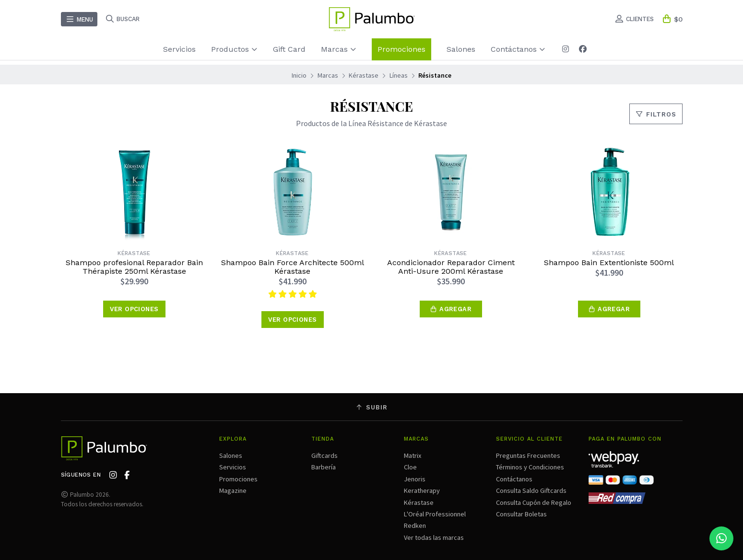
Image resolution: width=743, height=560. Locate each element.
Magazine (233, 490)
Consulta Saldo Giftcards (531, 490)
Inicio (299, 75)
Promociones (401, 49)
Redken (415, 525)
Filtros (656, 114)
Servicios (179, 49)
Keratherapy (422, 490)
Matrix (413, 455)
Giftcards (324, 455)
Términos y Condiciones (530, 467)
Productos (234, 49)
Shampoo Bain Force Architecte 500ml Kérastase (293, 267)
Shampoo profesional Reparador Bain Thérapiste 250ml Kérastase (134, 267)
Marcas (339, 49)
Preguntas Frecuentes (528, 455)
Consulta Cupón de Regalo (534, 502)
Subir (372, 407)
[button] (451, 309)
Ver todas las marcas (434, 537)
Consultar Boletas (521, 514)
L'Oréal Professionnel (435, 514)
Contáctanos (518, 49)
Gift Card (289, 49)
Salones (461, 49)
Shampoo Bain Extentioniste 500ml (609, 263)
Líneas (399, 75)
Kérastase (364, 75)
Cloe (410, 467)
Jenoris (415, 479)
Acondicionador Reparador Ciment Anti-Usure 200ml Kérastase (451, 267)
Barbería (324, 467)
